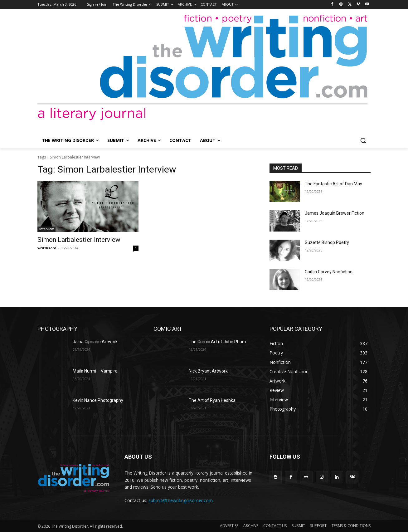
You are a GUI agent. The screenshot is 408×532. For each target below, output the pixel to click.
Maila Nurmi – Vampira (95, 371)
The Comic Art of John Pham (217, 342)
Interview (46, 229)
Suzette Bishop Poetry (327, 242)
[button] (363, 140)
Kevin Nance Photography (98, 400)
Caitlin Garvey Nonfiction (329, 272)
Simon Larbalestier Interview (79, 240)
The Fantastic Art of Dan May (333, 184)
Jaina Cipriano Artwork (95, 342)
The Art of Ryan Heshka (212, 400)
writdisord (47, 248)
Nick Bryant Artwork (208, 371)
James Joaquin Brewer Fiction (335, 213)
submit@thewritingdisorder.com (181, 500)
